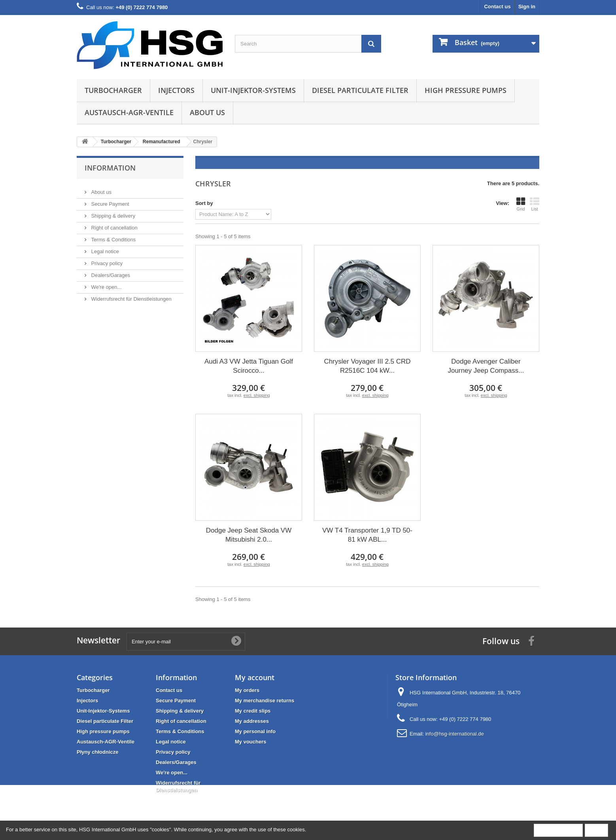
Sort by (204, 203)
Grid (521, 204)
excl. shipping (257, 395)
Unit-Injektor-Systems (253, 90)
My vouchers (250, 742)
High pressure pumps (466, 90)
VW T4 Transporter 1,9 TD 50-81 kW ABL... (367, 535)
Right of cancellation (114, 225)
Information (110, 168)
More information (558, 830)
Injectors (176, 90)
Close (596, 830)
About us (207, 112)
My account (255, 677)
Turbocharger (113, 90)
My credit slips (253, 711)
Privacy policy (106, 260)
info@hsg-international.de (455, 734)
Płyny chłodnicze (97, 752)
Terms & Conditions (113, 236)
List (535, 204)
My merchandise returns (265, 701)
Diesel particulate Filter (360, 90)
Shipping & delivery (112, 213)
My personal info (255, 731)
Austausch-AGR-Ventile (129, 112)
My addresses (252, 721)
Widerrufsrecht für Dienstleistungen (131, 296)
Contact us (497, 7)
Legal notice (104, 248)
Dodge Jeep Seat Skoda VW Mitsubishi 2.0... (249, 535)
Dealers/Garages (110, 272)
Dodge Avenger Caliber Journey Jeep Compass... (486, 366)
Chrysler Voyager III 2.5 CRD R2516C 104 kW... (367, 366)
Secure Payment (110, 201)
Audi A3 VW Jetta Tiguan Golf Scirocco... (249, 366)
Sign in (527, 7)
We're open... (106, 284)
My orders (247, 690)
